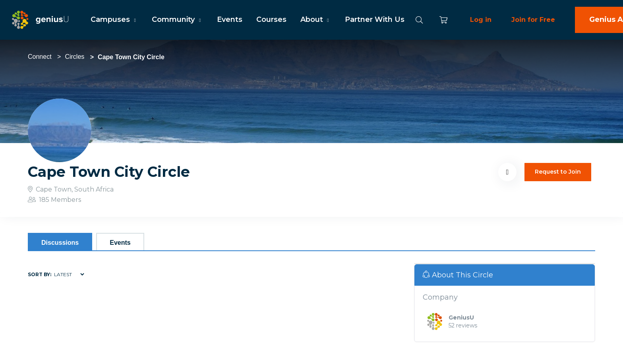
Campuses (114, 19)
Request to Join (558, 172)
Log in (481, 20)
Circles (74, 57)
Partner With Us (375, 19)
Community (177, 19)
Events (230, 19)
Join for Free (533, 20)
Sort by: (40, 274)
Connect (40, 57)
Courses (271, 19)
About (316, 19)
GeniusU (461, 318)
